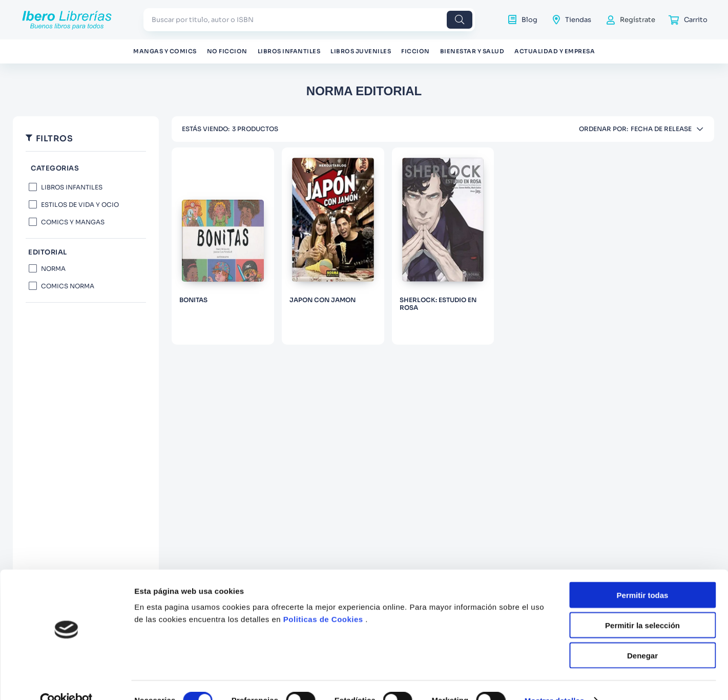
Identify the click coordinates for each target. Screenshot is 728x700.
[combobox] (309, 20)
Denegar (642, 635)
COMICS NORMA (68, 286)
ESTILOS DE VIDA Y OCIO (80, 205)
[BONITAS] (223, 246)
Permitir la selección (642, 604)
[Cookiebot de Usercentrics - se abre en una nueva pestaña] (66, 680)
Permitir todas (643, 574)
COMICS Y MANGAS (73, 222)
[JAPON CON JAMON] (333, 246)
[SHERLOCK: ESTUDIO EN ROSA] (443, 246)
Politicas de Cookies (323, 598)
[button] (86, 169)
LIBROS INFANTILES (72, 187)
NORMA (53, 269)
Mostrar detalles (555, 680)
